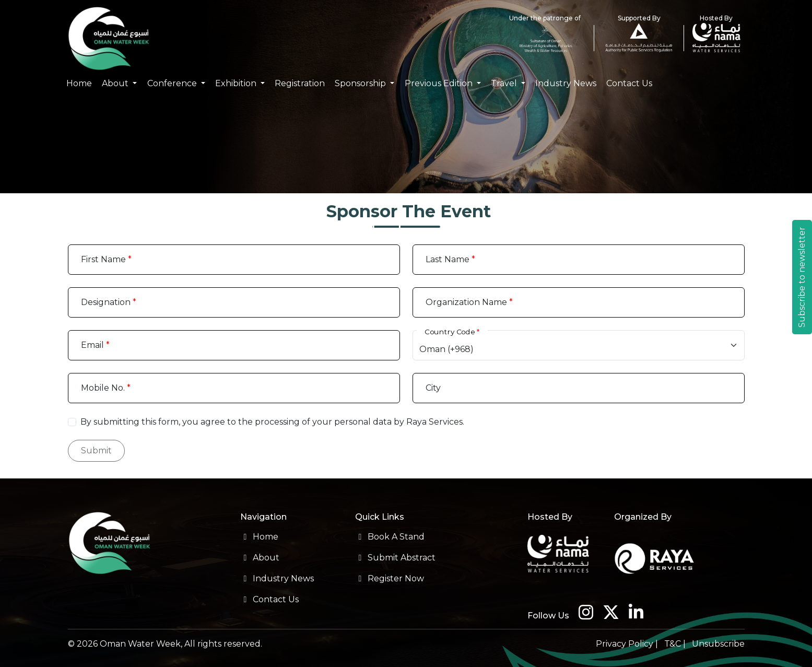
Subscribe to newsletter (802, 277)
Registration (300, 83)
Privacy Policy (625, 644)
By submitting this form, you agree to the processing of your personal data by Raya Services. (272, 422)
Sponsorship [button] (361, 83)
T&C (673, 644)
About (260, 558)
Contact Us (629, 83)
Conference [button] (173, 83)
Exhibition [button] (237, 83)
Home (79, 83)
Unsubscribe (718, 644)
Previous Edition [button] (440, 83)
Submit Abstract (395, 558)
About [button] (116, 83)
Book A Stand (390, 537)
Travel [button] (505, 83)
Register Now (390, 578)
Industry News (566, 83)
